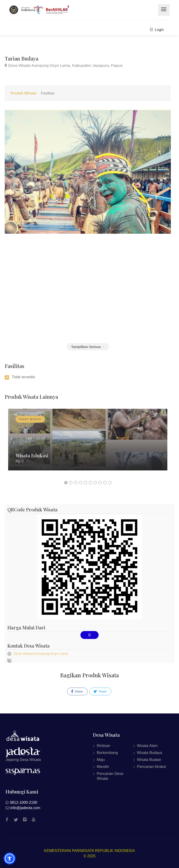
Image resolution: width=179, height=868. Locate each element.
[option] (88, 443)
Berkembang (107, 753)
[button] (10, 858)
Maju (101, 760)
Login (157, 30)
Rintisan (103, 746)
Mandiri (103, 767)
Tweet (100, 692)
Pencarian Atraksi (152, 767)
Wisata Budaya (150, 753)
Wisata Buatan (149, 760)
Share (77, 692)
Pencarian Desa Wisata (110, 776)
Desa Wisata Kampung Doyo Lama (41, 654)
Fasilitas (48, 93)
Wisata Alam (147, 746)
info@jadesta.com (25, 808)
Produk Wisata (23, 93)
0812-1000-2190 (23, 802)
